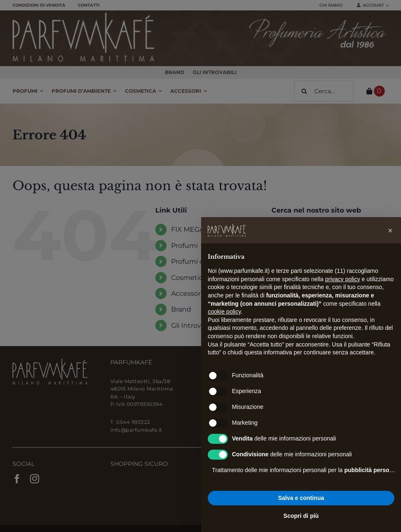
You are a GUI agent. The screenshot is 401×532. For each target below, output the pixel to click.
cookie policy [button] (224, 312)
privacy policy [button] (343, 279)
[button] (390, 230)
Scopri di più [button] (301, 516)
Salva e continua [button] (301, 498)
